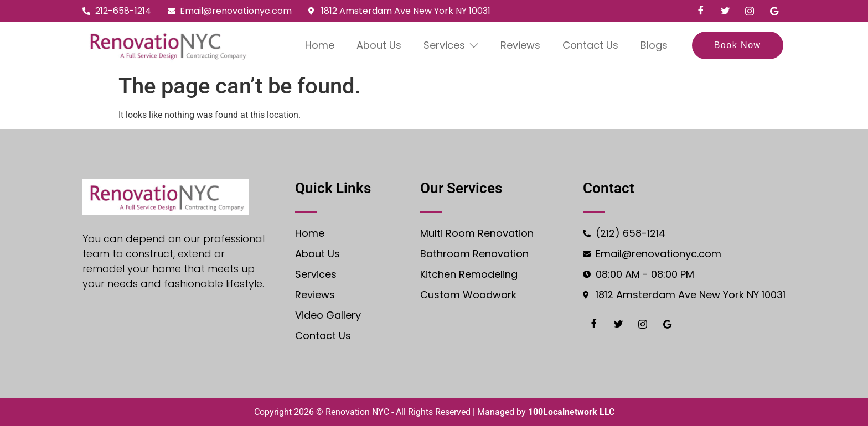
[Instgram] (750, 11)
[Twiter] (725, 11)
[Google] (774, 11)
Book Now (738, 45)
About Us (379, 45)
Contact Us (591, 45)
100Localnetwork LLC (571, 412)
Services (451, 45)
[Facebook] (701, 11)
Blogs (655, 45)
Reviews (521, 45)
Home (320, 45)
